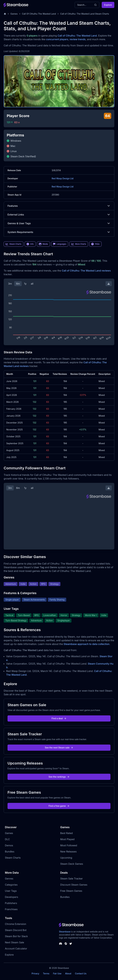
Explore (108, 5)
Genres (9, 879)
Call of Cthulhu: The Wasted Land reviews (86, 271)
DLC (7, 839)
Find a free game (59, 806)
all (32, 284)
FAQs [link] (95, 244)
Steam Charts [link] (14, 244)
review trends (78, 39)
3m (10, 284)
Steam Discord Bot (16, 930)
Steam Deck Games (72, 864)
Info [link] (30, 244)
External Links (59, 215)
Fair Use (57, 973)
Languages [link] (60, 244)
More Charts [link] (79, 244)
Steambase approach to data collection (87, 644)
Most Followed (69, 845)
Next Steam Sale (15, 942)
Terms (46, 973)
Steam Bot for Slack (16, 936)
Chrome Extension (16, 924)
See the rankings (59, 777)
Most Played (67, 839)
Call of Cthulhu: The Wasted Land (77, 36)
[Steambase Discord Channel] (61, 944)
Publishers (11, 903)
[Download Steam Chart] (109, 284)
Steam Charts (13, 858)
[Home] (5, 14)
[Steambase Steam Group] (66, 944)
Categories (11, 885)
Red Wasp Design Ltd (63, 178)
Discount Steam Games (74, 885)
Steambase (65, 932)
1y (25, 284)
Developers (12, 897)
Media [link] (43, 244)
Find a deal (59, 718)
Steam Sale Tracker (72, 879)
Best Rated (66, 833)
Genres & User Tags (59, 223)
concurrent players (57, 39)
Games (14, 14)
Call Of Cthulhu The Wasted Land (39, 14)
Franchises (11, 909)
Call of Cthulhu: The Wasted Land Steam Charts (85, 14)
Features (59, 206)
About (68, 973)
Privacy (35, 973)
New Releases (68, 852)
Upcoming (66, 858)
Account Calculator (16, 949)
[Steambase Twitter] (71, 944)
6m (18, 284)
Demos (9, 845)
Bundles (10, 852)
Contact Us (81, 973)
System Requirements (59, 232)
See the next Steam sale (59, 748)
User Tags (11, 891)
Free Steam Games (71, 891)
